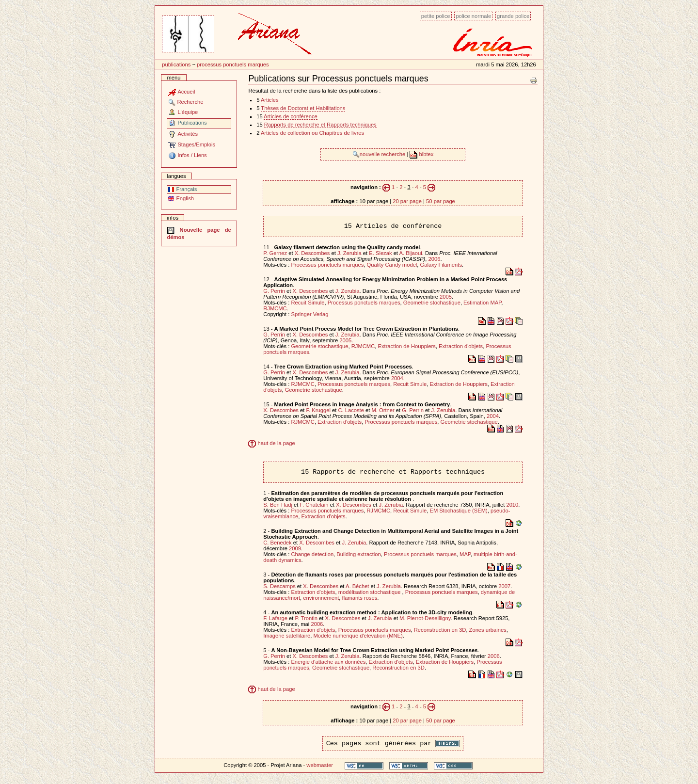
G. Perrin (274, 291)
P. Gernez (275, 253)
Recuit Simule (308, 303)
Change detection (312, 554)
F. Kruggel (318, 410)
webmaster (320, 765)
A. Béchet (357, 586)
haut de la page (271, 443)
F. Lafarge (275, 618)
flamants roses (360, 598)
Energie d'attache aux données (328, 662)
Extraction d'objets (461, 346)
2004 (397, 378)
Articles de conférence (291, 116)
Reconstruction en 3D (440, 630)
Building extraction (358, 554)
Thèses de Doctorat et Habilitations (303, 108)
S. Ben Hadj (278, 505)
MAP (465, 554)
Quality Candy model (392, 265)
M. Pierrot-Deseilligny (425, 618)
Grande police (513, 16)
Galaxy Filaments (441, 265)
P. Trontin (306, 618)
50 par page (441, 201)
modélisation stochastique (370, 592)
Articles (270, 100)
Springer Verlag (309, 314)
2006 (435, 259)
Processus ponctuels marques (233, 64)
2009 (295, 548)
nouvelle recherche (380, 154)
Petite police (436, 16)
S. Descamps (279, 586)
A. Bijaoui (410, 253)
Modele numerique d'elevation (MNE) (358, 636)
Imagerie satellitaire (287, 636)
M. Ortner (383, 410)
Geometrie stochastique (432, 303)
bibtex (421, 154)
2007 (504, 586)
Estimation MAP (482, 303)
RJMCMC (275, 308)
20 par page (407, 201)
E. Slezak (380, 253)
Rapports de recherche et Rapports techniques (320, 125)
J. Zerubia (349, 253)
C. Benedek (277, 543)
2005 (446, 297)
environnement (321, 598)
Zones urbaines (488, 630)
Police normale (473, 16)
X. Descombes (312, 253)
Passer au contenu (155, 11)
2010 (512, 505)
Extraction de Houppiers (406, 346)
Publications (176, 64)
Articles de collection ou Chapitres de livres (312, 133)
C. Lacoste (351, 410)
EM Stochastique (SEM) (458, 511)
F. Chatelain (314, 505)
